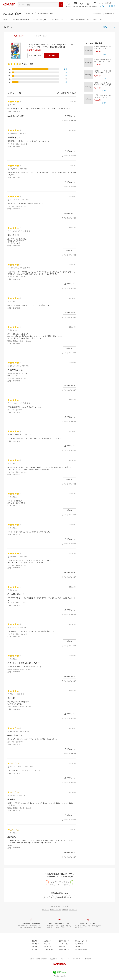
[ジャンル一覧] (98, 14)
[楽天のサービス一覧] (81, 941)
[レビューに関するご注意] (59, 906)
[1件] (66, 72)
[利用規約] (65, 910)
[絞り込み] (72, 93)
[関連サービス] (111, 14)
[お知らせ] (75, 5)
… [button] (11, 20)
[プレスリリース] (78, 959)
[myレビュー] (29, 14)
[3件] (66, 82)
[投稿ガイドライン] (56, 910)
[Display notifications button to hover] (69, 5)
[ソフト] (72, 897)
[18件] (65, 69)
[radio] (53, 882)
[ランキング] (48, 947)
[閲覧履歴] (81, 5)
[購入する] (52, 56)
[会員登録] (112, 6)
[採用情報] (88, 959)
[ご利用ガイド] (79, 947)
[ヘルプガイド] (73, 910)
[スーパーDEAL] (49, 950)
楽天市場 (6, 20)
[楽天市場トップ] (64, 941)
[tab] (19, 36)
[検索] (61, 5)
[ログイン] (103, 6)
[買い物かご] (35, 944)
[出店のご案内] (79, 944)
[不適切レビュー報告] (69, 121)
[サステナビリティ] (65, 959)
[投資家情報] (53, 959)
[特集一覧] (62, 947)
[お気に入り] (88, 5)
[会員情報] (35, 941)
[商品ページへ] (109, 27)
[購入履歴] (95, 5)
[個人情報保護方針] (42, 959)
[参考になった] (70, 116)
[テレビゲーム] (48, 897)
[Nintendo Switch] (61, 897)
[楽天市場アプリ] (64, 950)
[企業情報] (31, 959)
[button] (75, 5)
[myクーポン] (48, 944)
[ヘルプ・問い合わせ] (81, 950)
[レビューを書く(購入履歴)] (45, 14)
